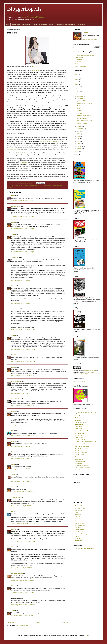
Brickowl (77, 517)
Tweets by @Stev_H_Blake (81, 382)
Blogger (87, 636)
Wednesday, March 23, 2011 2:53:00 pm (23, 615)
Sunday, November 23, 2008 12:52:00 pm (23, 201)
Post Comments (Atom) (22, 626)
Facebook (78, 62)
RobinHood (60, 186)
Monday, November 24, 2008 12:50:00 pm (23, 361)
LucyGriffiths (43, 186)
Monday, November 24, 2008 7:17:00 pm (23, 446)
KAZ (13, 431)
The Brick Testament (81, 521)
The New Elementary (81, 534)
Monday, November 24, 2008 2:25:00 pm (23, 406)
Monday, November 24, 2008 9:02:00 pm (23, 458)
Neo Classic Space (80, 532)
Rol (12, 512)
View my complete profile (90, 39)
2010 (77, 89)
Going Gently (79, 429)
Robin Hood (35, 70)
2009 (77, 92)
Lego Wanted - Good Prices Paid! (85, 548)
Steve (15, 183)
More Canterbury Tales (81, 448)
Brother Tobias (16, 206)
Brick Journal (79, 510)
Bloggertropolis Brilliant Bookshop (21, 24)
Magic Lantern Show (81, 444)
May (78, 139)
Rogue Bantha (79, 540)
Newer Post (11, 623)
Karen (30, 186)
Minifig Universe (80, 530)
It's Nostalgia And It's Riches (83, 431)
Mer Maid (79, 106)
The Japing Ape (79, 433)
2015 (77, 77)
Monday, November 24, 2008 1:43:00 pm (23, 376)
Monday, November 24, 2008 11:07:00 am (23, 330)
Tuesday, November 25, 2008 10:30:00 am (23, 506)
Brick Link (78, 512)
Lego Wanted (81, 24)
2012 (77, 84)
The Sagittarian (16, 498)
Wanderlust (78, 470)
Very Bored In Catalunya (82, 466)
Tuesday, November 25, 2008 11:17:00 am (23, 524)
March (79, 144)
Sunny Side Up (79, 459)
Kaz (76, 478)
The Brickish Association (82, 506)
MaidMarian (50, 186)
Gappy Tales (79, 427)
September (80, 129)
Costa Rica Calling (80, 418)
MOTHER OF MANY (17, 573)
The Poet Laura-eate (81, 453)
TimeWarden (15, 257)
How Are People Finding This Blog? (43, 24)
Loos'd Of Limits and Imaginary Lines (86, 442)
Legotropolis (79, 60)
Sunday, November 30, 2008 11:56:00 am (23, 580)
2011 (77, 87)
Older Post (65, 623)
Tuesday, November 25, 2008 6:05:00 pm (23, 568)
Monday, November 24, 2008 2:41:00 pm (23, 425)
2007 (77, 152)
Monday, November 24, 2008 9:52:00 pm (23, 481)
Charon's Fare (79, 58)
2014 (77, 79)
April (78, 141)
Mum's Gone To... (80, 450)
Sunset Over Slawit (80, 461)
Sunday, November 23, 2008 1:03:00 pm (23, 216)
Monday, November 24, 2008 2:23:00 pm (23, 393)
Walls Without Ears (80, 66)
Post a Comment (14, 619)
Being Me (78, 416)
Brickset (77, 519)
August (79, 131)
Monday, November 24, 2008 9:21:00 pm (23, 469)
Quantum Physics (82, 123)
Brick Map (78, 515)
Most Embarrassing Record (84, 121)
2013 (77, 82)
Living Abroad (79, 437)
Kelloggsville (79, 435)
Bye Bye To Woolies (82, 101)
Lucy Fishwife (16, 381)
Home (7, 24)
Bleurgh (79, 111)
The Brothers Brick (80, 525)
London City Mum (80, 440)
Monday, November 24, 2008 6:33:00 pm (23, 436)
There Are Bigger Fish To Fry (85, 116)
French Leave (79, 424)
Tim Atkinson (15, 355)
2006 (77, 154)
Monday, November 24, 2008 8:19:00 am (23, 303)
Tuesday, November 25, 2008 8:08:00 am (23, 492)
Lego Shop (78, 528)
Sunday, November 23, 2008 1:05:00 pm (23, 229)
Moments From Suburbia (82, 446)
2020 (77, 74)
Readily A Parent (80, 455)
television (10, 187)
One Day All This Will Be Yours (85, 103)
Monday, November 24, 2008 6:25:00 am (23, 280)
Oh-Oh (79, 108)
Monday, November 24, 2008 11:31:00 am (23, 349)
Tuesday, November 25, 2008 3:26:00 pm (23, 541)
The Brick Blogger (80, 508)
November (80, 99)
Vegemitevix (78, 463)
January (79, 149)
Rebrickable (78, 538)
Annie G (14, 529)
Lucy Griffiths (23, 163)
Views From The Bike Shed (83, 468)
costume (26, 186)
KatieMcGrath (36, 186)
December (80, 96)
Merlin (33, 67)
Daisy (13, 196)
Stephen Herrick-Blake (90, 370)
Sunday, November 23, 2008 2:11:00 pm (23, 252)
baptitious (18, 186)
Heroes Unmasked (13, 149)
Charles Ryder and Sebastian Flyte (50, 141)
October (79, 126)
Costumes (79, 113)
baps (13, 186)
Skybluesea (78, 457)
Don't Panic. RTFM (80, 422)
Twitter (77, 64)
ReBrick (77, 536)
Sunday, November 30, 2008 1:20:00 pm (23, 592)
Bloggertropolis (24, 9)
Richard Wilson (22, 153)
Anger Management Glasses (32, 17)
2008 (77, 94)
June (78, 136)
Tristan (13, 452)
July (78, 134)
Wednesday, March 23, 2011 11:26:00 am (23, 605)
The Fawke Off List (82, 118)
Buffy (10, 147)
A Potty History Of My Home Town (66, 24)
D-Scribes (78, 420)
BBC (22, 186)
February (80, 146)
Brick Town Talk (79, 523)
